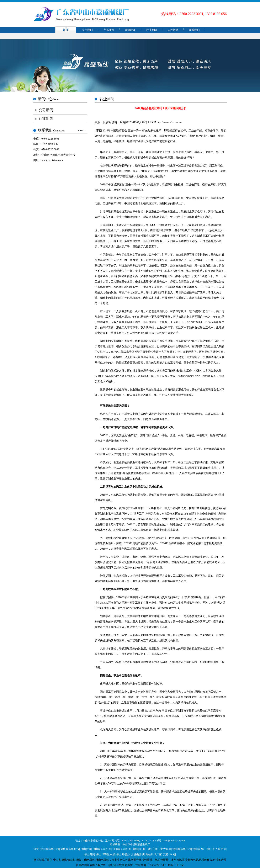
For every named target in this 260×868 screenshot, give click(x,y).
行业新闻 (151, 30)
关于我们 (87, 30)
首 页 (66, 30)
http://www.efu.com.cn (169, 122)
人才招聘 (173, 30)
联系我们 (194, 30)
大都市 (99, 627)
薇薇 (197, 152)
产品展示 (109, 30)
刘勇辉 (124, 122)
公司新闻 (130, 30)
